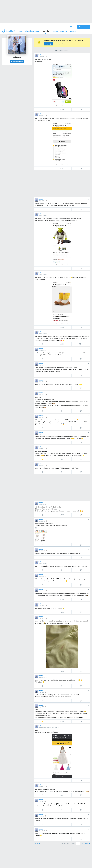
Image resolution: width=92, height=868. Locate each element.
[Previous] (66, 843)
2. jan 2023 (41, 801)
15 (62, 671)
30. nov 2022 (42, 831)
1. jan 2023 (41, 816)
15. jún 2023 (41, 466)
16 (62, 344)
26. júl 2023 (41, 382)
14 (62, 109)
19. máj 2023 (42, 564)
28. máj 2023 (42, 504)
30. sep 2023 (42, 350)
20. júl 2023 (41, 417)
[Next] (87, 843)
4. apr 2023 (41, 707)
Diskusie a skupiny (32, 31)
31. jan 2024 (41, 116)
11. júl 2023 (41, 434)
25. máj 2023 (42, 551)
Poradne (55, 31)
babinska (41, 55)
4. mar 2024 (41, 57)
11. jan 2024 (41, 201)
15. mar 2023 (53, 728)
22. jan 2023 (41, 787)
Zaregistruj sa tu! (84, 27)
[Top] (37, 843)
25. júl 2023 (41, 394)
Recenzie (64, 31)
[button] (46, 57)
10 (62, 515)
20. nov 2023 (42, 275)
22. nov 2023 (42, 216)
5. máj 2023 (41, 618)
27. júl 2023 (41, 365)
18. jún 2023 (41, 449)
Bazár (21, 31)
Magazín (73, 31)
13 (62, 327)
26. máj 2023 (42, 521)
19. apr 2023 (42, 677)
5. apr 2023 (41, 692)
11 (62, 168)
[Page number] (78, 843)
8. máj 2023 (41, 591)
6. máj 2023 (41, 606)
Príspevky (45, 31)
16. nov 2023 (42, 334)
